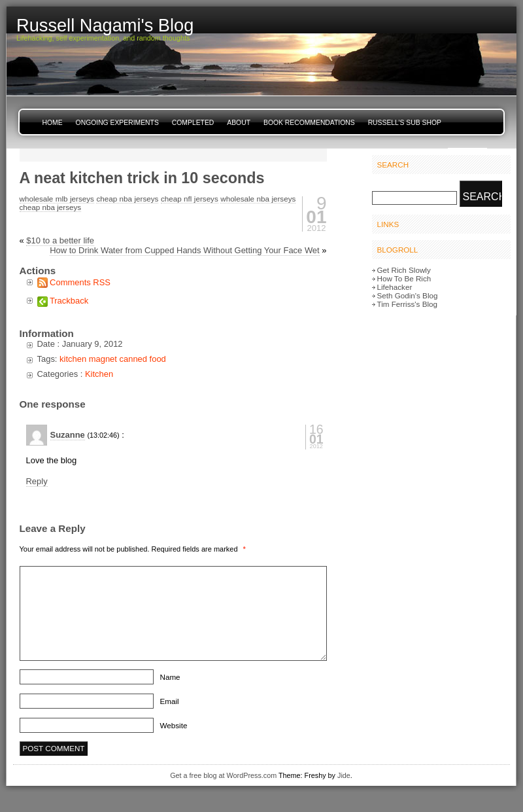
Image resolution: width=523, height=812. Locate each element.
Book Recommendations (309, 123)
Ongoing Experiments (117, 123)
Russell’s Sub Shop (405, 123)
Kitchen (99, 374)
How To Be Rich (404, 278)
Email (170, 701)
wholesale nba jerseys (258, 199)
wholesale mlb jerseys (57, 199)
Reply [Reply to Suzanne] (37, 481)
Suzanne (68, 435)
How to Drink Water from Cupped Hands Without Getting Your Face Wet (185, 250)
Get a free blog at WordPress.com (223, 775)
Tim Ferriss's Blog (407, 304)
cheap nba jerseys (127, 199)
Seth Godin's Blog (408, 295)
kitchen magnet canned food (113, 359)
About (239, 123)
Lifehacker (395, 287)
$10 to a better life (60, 240)
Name (170, 677)
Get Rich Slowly (404, 270)
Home (53, 123)
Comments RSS (80, 282)
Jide (344, 775)
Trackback (69, 301)
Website (174, 725)
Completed (193, 123)
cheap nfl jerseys (190, 199)
